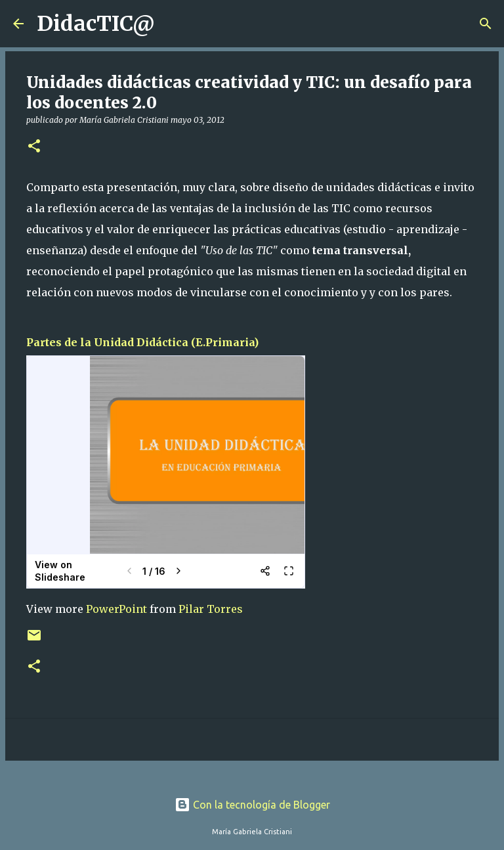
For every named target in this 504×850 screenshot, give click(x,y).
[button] (34, 147)
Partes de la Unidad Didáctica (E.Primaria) (142, 342)
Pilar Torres (211, 609)
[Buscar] (173, 24)
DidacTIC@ (96, 24)
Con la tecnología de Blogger (252, 805)
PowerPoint (116, 609)
